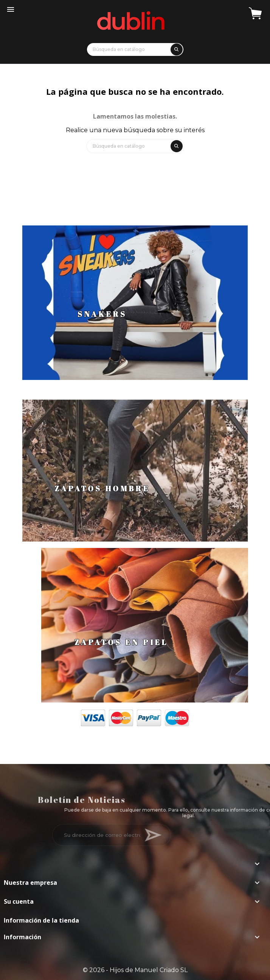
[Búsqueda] (135, 49)
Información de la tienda (41, 920)
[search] (175, 48)
